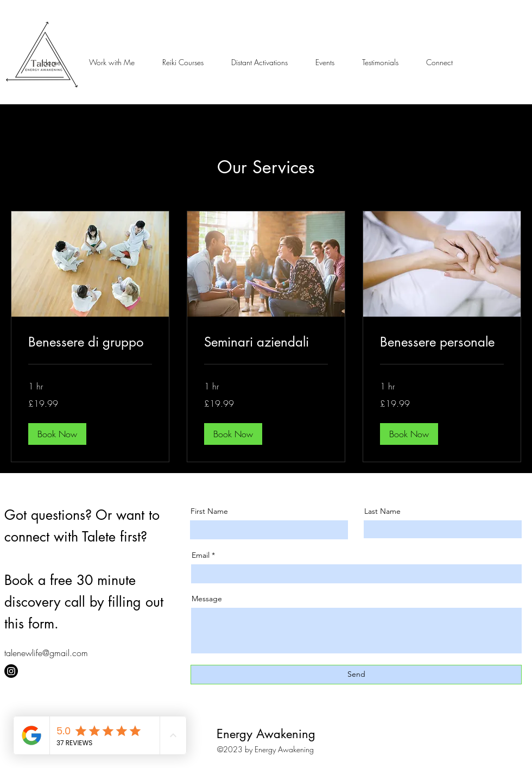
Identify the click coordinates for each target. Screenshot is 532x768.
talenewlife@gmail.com (46, 653)
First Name (209, 511)
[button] (111, 62)
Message (207, 599)
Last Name (382, 511)
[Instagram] (11, 671)
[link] (90, 342)
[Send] (356, 675)
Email (201, 555)
